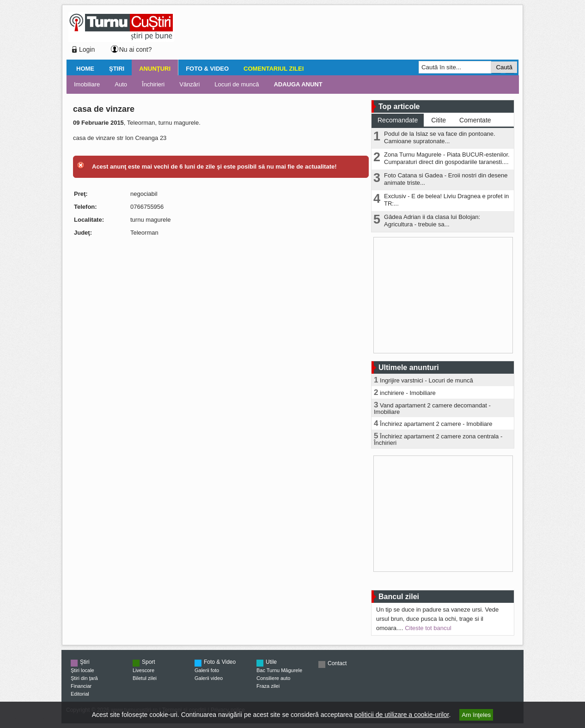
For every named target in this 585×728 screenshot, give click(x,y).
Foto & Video (207, 69)
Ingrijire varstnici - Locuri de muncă (427, 380)
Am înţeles (476, 715)
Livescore (143, 670)
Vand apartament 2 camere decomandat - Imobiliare (432, 409)
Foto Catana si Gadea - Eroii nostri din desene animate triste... (446, 179)
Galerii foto (207, 670)
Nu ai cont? (136, 49)
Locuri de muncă (237, 84)
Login (87, 49)
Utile (271, 662)
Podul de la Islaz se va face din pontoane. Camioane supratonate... (440, 137)
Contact (337, 663)
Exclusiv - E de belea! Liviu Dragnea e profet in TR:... (446, 200)
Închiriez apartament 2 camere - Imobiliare (436, 424)
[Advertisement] (344, 34)
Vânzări (189, 84)
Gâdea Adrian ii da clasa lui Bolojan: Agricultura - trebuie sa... (432, 221)
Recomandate (398, 120)
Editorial (80, 694)
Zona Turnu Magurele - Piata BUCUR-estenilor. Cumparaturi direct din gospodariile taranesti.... (447, 158)
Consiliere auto (273, 678)
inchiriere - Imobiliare (408, 393)
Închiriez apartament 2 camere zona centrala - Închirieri (438, 440)
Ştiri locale (82, 670)
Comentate (475, 120)
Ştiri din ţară (84, 678)
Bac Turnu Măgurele (279, 670)
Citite (439, 120)
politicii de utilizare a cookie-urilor (402, 715)
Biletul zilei (145, 678)
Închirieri (153, 84)
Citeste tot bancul (428, 628)
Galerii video (209, 678)
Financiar (81, 686)
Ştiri (117, 69)
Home (85, 69)
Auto (121, 84)
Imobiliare (87, 84)
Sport (149, 662)
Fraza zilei (268, 686)
